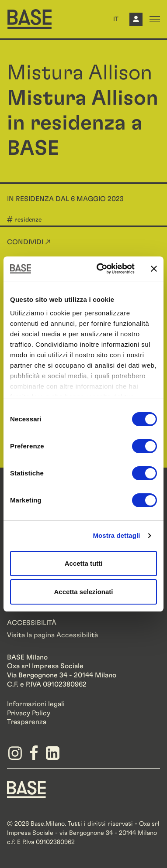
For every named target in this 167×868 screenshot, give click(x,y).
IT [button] (116, 19)
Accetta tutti (84, 563)
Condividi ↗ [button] (29, 242)
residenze (28, 220)
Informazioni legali (36, 704)
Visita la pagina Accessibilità (52, 635)
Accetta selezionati (83, 592)
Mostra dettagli (116, 535)
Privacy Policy (29, 713)
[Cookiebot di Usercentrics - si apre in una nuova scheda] (100, 269)
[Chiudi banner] (154, 269)
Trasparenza (27, 722)
